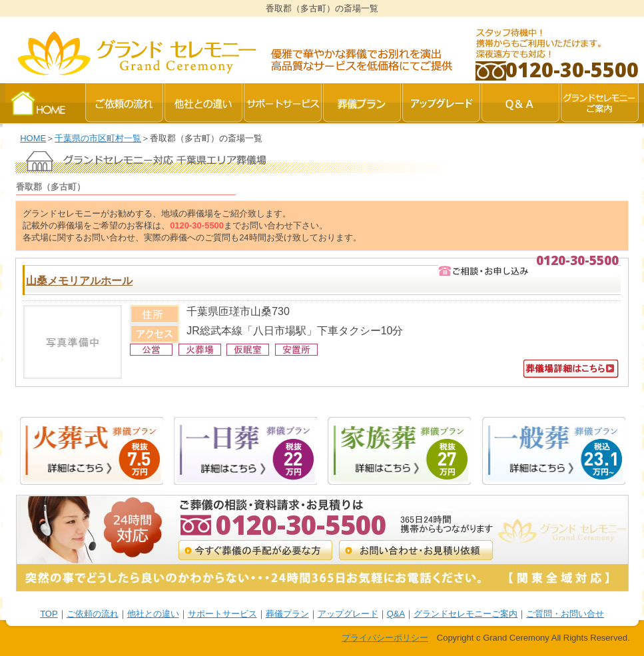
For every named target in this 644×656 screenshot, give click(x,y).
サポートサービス (222, 614)
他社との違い (153, 614)
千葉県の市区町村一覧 (98, 138)
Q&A (396, 614)
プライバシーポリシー (385, 638)
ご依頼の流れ (93, 614)
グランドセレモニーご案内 (466, 614)
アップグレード (348, 614)
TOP (49, 614)
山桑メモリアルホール (79, 281)
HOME (33, 138)
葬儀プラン (287, 614)
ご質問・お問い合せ (565, 614)
